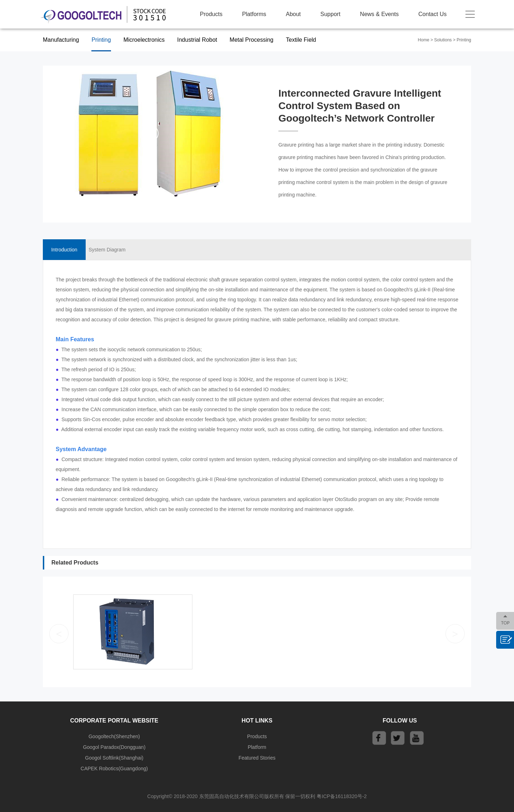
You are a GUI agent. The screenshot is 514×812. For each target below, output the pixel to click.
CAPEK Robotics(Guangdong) (114, 768)
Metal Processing (251, 40)
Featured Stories (257, 758)
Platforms (254, 14)
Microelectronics (144, 40)
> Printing (462, 40)
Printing (101, 40)
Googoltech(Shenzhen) (114, 736)
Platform (257, 747)
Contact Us (432, 14)
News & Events (379, 14)
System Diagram (107, 250)
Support (331, 14)
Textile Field (301, 40)
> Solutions (441, 40)
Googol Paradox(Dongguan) (114, 747)
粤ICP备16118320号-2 (342, 796)
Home (424, 40)
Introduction (64, 250)
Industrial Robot (197, 40)
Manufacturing (61, 40)
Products (211, 14)
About (293, 14)
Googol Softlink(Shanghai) (114, 758)
